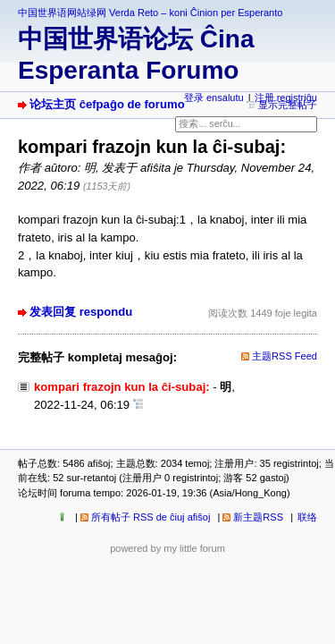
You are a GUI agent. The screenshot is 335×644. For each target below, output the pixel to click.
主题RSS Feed (285, 356)
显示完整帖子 (288, 105)
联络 (307, 517)
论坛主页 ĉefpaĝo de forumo (107, 104)
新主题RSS (258, 517)
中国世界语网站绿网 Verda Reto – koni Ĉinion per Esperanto (150, 13)
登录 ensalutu (214, 97)
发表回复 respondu (81, 312)
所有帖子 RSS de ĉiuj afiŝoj (151, 517)
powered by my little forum (167, 548)
